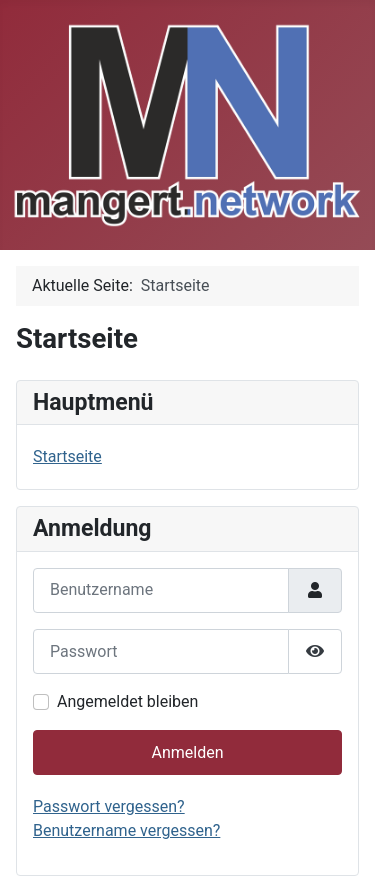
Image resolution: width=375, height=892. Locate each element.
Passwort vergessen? (109, 806)
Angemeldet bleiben (127, 701)
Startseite (67, 456)
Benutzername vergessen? (126, 830)
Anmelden (187, 752)
